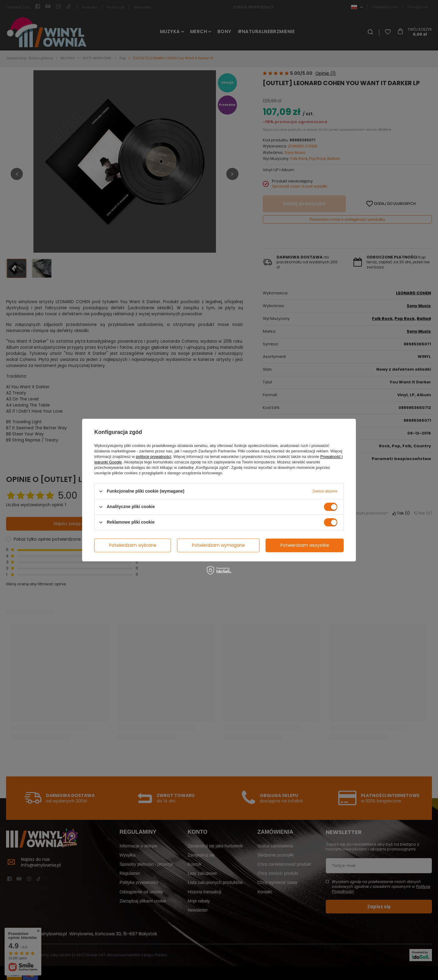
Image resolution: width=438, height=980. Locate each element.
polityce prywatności (154, 457)
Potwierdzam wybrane (133, 545)
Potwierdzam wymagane (218, 545)
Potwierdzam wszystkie (305, 545)
